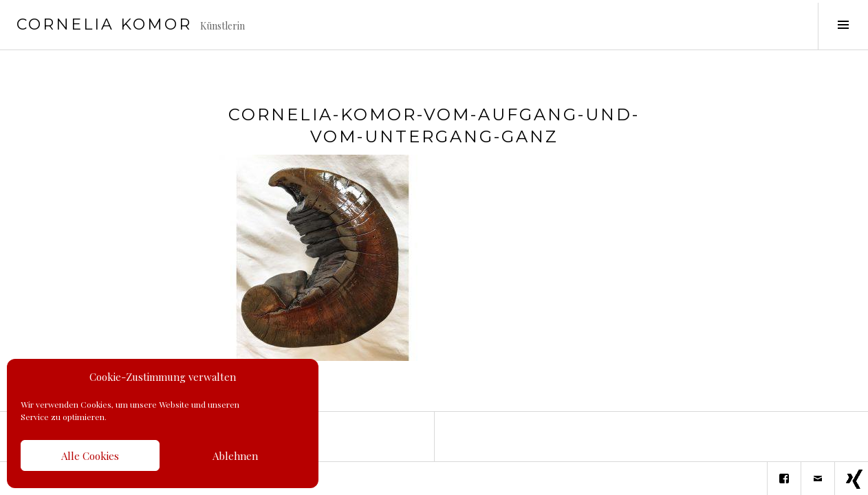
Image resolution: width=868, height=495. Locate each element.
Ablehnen (235, 456)
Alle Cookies (90, 456)
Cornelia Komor (104, 24)
